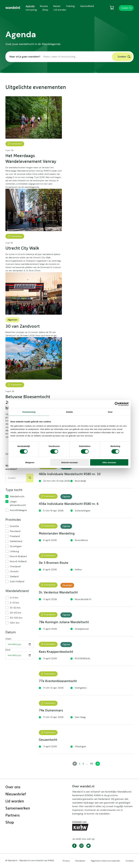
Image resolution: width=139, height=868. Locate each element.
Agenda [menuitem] (30, 6)
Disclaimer (80, 861)
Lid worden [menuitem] (60, 10)
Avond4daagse (18, 510)
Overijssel (15, 566)
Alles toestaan (109, 462)
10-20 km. (15, 608)
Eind (8, 650)
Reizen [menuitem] (57, 6)
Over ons (13, 787)
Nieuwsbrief (16, 794)
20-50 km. (16, 613)
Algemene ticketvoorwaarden (105, 861)
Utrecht (14, 571)
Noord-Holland (18, 561)
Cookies (130, 861)
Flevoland (15, 531)
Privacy (66, 861)
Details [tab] (69, 412)
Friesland (15, 536)
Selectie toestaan (70, 462)
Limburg (14, 551)
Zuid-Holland (17, 581)
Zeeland (14, 576)
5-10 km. (15, 603)
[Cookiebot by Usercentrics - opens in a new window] (117, 404)
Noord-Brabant (18, 556)
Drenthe (14, 526)
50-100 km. (16, 618)
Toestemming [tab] (29, 412)
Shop (10, 823)
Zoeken (125, 8)
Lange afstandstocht (18, 503)
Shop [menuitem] (45, 10)
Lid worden (15, 801)
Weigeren (30, 462)
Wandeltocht (17, 496)
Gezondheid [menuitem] (87, 6)
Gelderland (16, 541)
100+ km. (15, 623)
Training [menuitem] (70, 6)
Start (8, 639)
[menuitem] (13, 8)
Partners (13, 815)
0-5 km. (14, 598)
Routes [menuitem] (44, 6)
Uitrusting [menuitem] (31, 10)
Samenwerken (18, 808)
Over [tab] (110, 412)
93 (92, 764)
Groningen (16, 546)
